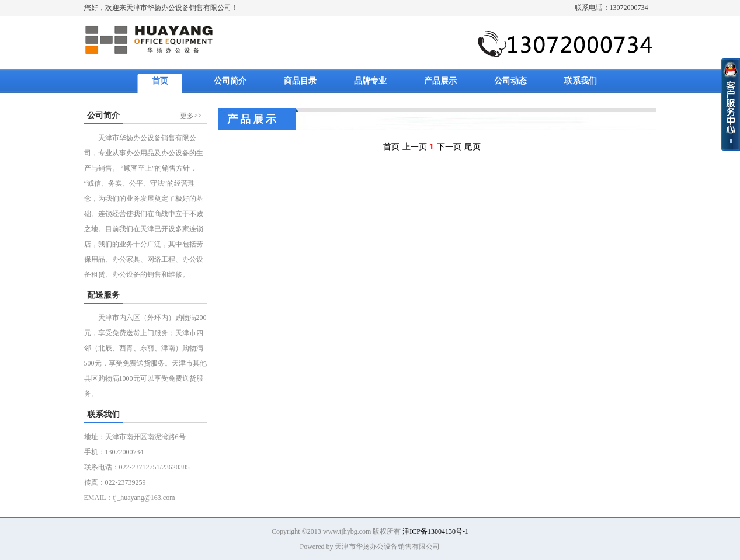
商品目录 (300, 81)
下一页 (449, 147)
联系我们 (581, 81)
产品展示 (440, 81)
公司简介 (230, 81)
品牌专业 (370, 81)
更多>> (191, 116)
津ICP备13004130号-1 (435, 531)
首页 (160, 81)
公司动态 (510, 81)
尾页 (473, 147)
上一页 (415, 147)
